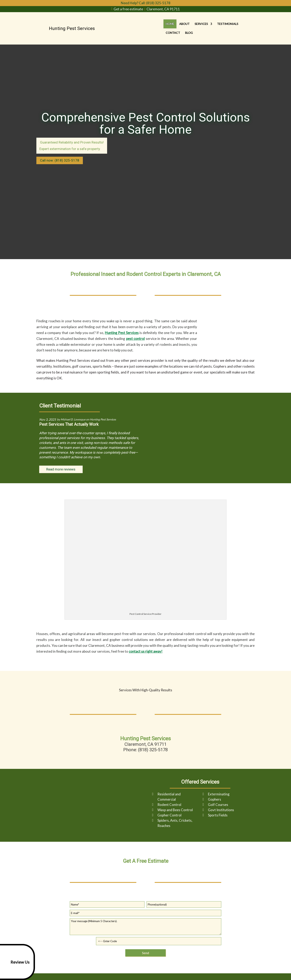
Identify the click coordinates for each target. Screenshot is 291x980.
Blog (251, 28)
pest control (135, 339)
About (169, 28)
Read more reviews (61, 469)
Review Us (15, 962)
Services (186, 28)
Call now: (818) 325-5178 (60, 160)
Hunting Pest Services (122, 333)
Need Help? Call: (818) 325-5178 (146, 3)
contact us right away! (146, 651)
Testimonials (212, 28)
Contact (235, 28)
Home (154, 28)
